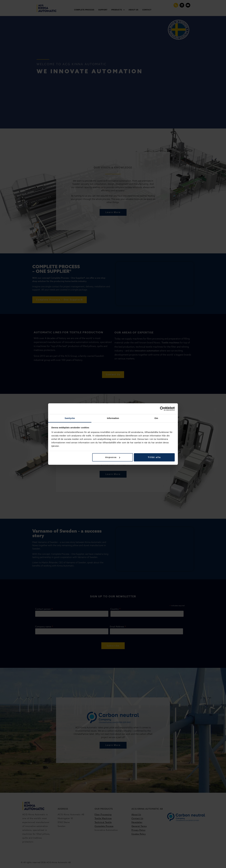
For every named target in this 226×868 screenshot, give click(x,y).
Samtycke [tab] (70, 418)
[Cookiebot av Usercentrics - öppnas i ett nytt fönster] (162, 409)
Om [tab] (156, 418)
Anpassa (113, 457)
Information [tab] (113, 418)
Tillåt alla (154, 457)
